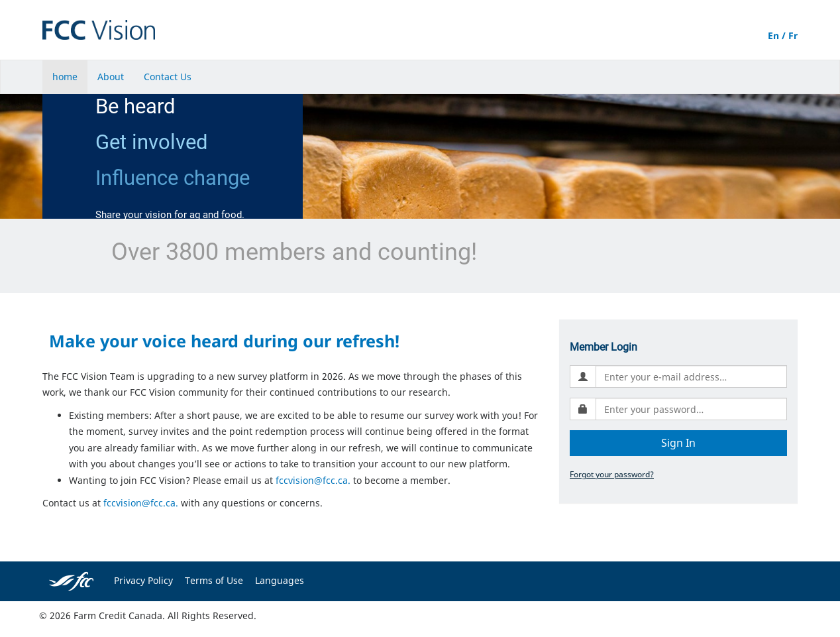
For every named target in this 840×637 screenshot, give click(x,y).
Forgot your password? (612, 474)
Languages (280, 580)
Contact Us (168, 77)
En (773, 35)
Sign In (678, 443)
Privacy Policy (143, 580)
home (65, 77)
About (111, 77)
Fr (793, 35)
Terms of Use (214, 580)
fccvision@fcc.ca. (313, 480)
